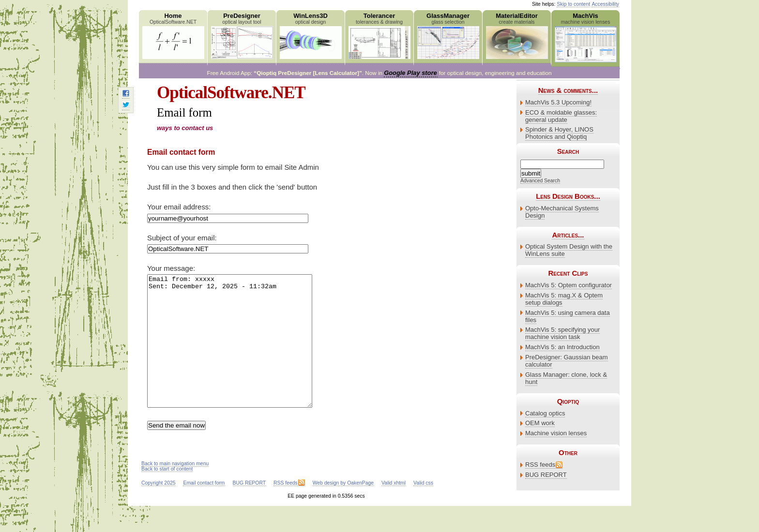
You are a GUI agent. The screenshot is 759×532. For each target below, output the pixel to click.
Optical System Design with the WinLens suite (569, 250)
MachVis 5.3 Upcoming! (558, 102)
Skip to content (573, 4)
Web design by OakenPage (343, 509)
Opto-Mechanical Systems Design (562, 212)
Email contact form (204, 509)
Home (173, 36)
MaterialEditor (517, 36)
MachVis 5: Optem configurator (569, 285)
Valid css (423, 509)
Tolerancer (379, 36)
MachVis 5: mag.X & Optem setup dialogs (564, 299)
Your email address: (179, 207)
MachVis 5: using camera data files (568, 316)
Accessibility (605, 4)
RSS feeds (540, 465)
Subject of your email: (182, 238)
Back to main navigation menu (175, 490)
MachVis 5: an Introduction (562, 347)
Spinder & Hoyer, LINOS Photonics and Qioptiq (559, 133)
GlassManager (448, 36)
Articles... (568, 235)
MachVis (585, 37)
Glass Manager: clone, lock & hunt (566, 378)
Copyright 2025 (158, 509)
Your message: (171, 268)
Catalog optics (545, 413)
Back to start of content (167, 495)
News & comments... (568, 90)
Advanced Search (540, 181)
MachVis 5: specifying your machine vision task (562, 333)
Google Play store (410, 73)
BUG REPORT (546, 475)
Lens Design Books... (568, 196)
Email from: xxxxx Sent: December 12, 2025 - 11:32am (239, 354)
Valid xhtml (394, 509)
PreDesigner (242, 36)
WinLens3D (311, 36)
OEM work (540, 423)
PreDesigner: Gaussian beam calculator (567, 361)
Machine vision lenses (556, 433)
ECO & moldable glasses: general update (561, 116)
